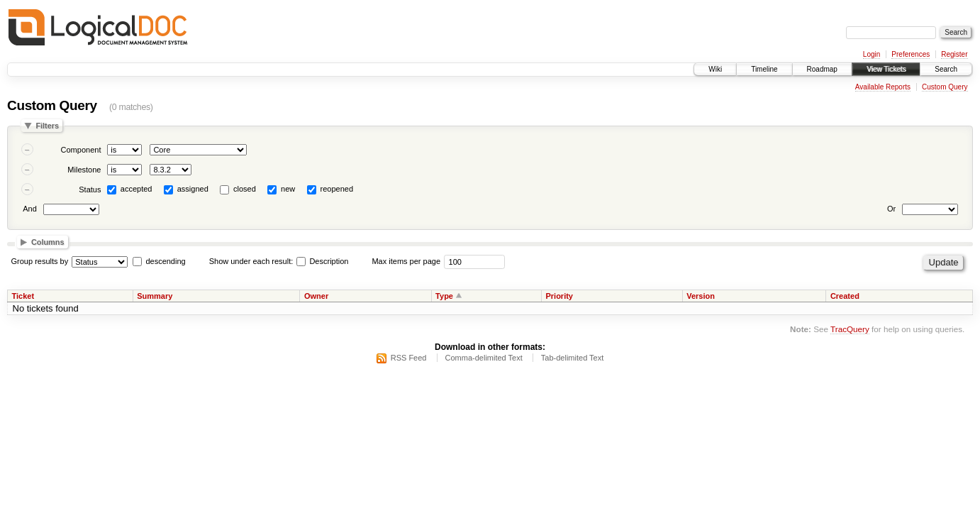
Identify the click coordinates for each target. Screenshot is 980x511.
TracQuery (850, 329)
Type (444, 296)
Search (946, 69)
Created (845, 296)
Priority (559, 296)
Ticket (23, 296)
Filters (47, 126)
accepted (137, 189)
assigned (193, 189)
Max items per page (406, 261)
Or (891, 209)
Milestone (84, 170)
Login (872, 54)
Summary (155, 296)
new (288, 189)
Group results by (40, 261)
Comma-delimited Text (484, 358)
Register (954, 54)
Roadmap (822, 69)
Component (81, 150)
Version (701, 296)
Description (322, 261)
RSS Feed (409, 358)
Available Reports (883, 87)
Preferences (911, 54)
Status (90, 189)
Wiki (715, 69)
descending (165, 261)
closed (245, 189)
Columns (48, 242)
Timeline (764, 69)
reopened (337, 189)
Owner (316, 296)
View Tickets (886, 69)
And (30, 209)
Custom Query (945, 87)
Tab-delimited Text (572, 358)
